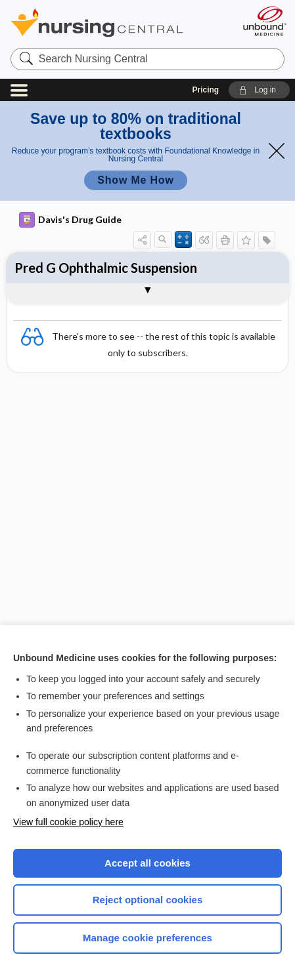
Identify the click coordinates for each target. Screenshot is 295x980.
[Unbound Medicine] (264, 21)
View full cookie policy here (68, 822)
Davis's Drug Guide (70, 220)
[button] (259, 90)
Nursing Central (114, 23)
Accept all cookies (147, 863)
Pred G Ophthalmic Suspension (106, 268)
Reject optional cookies (148, 900)
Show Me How (135, 180)
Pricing (206, 90)
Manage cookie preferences (147, 938)
